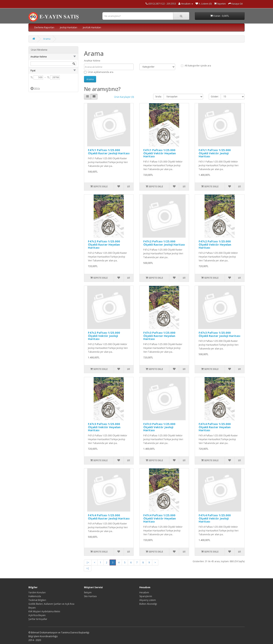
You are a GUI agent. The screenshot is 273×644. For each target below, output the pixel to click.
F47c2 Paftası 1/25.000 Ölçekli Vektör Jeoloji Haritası (104, 336)
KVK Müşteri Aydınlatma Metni (44, 611)
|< (88, 562)
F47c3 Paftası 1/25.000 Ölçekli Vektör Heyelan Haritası (104, 427)
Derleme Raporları (44, 27)
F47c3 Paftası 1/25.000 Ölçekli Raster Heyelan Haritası (159, 336)
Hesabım (144, 592)
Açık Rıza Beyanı (37, 615)
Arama (47, 39)
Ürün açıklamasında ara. (99, 72)
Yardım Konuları (37, 592)
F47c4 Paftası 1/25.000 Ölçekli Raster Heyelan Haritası (215, 427)
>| (88, 568)
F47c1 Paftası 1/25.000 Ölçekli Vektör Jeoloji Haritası (215, 153)
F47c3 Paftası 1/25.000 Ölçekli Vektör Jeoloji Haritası (159, 427)
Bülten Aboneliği (148, 604)
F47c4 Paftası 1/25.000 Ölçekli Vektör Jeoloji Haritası (215, 518)
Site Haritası (90, 596)
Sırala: (158, 97)
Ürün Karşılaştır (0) (124, 97)
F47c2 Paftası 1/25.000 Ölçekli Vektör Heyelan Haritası (215, 244)
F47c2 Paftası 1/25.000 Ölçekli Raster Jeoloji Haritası (164, 243)
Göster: (215, 97)
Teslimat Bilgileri (37, 600)
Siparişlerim (146, 596)
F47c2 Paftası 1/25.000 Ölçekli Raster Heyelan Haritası (104, 244)
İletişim (88, 592)
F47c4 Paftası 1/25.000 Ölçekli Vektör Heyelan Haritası (160, 518)
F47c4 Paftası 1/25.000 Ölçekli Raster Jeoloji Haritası (109, 517)
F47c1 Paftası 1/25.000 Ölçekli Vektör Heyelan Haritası (160, 153)
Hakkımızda (35, 596)
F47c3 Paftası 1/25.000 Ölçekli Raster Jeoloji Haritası (219, 334)
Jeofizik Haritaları (92, 27)
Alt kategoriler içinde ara (196, 66)
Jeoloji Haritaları (69, 27)
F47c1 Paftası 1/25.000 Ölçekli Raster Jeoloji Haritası (109, 152)
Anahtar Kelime (92, 61)
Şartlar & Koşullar (38, 619)
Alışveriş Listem (148, 600)
